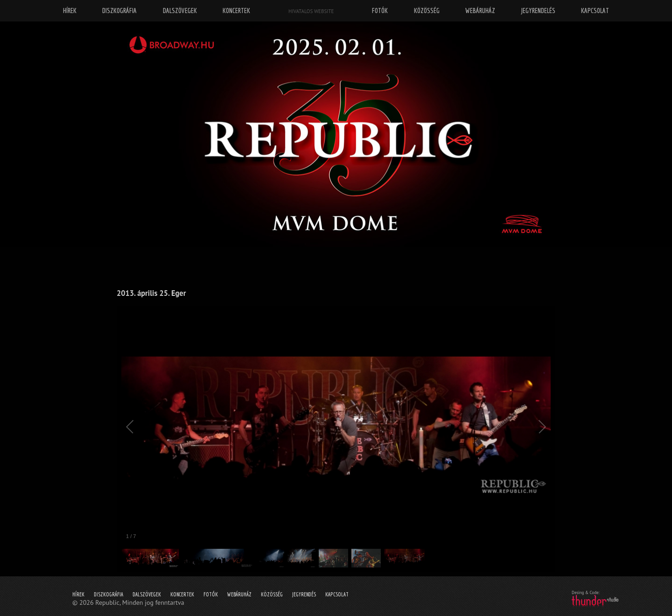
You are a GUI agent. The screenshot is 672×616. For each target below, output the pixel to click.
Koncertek (182, 594)
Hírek (78, 594)
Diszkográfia (108, 594)
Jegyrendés (304, 594)
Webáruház (239, 594)
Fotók (211, 594)
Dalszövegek (147, 594)
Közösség (272, 594)
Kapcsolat (337, 594)
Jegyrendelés (538, 10)
